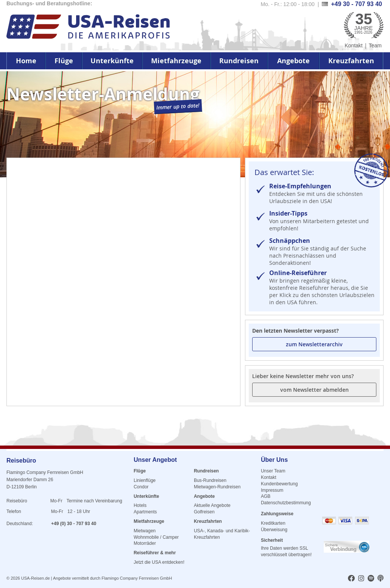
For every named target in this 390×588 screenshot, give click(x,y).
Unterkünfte (112, 61)
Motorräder (145, 543)
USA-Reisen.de (36, 578)
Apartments (145, 512)
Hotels (140, 505)
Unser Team (273, 471)
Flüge (64, 61)
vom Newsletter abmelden (314, 390)
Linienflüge (145, 480)
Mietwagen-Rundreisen (217, 487)
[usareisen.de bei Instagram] (361, 579)
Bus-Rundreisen (210, 480)
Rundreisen (239, 61)
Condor (141, 487)
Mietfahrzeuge (176, 61)
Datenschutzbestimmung (286, 503)
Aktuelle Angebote (212, 505)
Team (375, 45)
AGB (266, 496)
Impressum (272, 490)
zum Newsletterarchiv (314, 344)
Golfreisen (204, 512)
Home (26, 61)
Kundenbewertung (279, 484)
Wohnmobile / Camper (156, 537)
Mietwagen (145, 531)
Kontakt (353, 45)
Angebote (293, 61)
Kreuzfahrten (351, 61)
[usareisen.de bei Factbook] (351, 579)
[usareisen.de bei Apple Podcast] (381, 579)
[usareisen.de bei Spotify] (371, 579)
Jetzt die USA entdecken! (159, 562)
